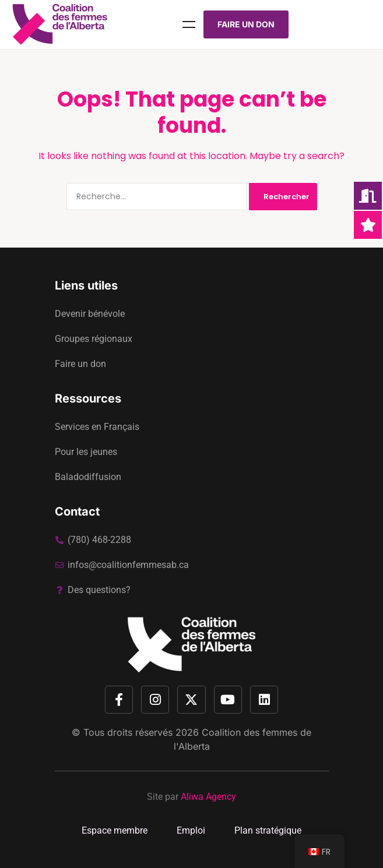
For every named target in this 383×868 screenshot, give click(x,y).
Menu (189, 24)
